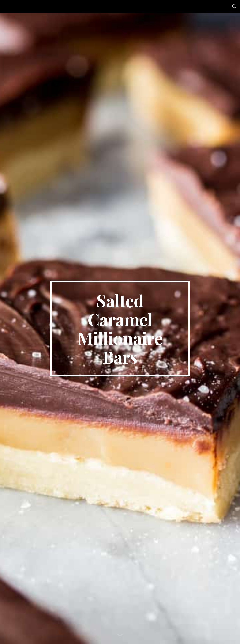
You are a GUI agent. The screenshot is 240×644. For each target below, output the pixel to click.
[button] (234, 7)
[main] (120, 329)
